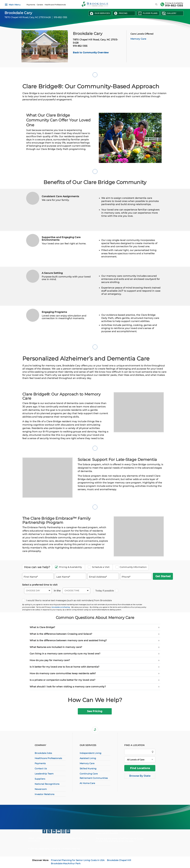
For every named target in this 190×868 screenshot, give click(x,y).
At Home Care (87, 783)
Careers (40, 5)
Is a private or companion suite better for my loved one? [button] (95, 680)
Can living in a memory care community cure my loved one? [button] (95, 654)
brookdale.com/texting (61, 607)
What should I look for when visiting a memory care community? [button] (95, 687)
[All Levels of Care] (140, 759)
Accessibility (34, 841)
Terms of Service (120, 841)
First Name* (31, 577)
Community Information (132, 567)
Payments (31, 5)
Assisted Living (88, 758)
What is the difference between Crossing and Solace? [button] (95, 634)
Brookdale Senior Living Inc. (48, 849)
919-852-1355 (174, 6)
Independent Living (91, 753)
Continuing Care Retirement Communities (94, 776)
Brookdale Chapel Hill (119, 860)
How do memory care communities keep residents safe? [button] (95, 674)
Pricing (123, 13)
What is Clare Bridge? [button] (95, 627)
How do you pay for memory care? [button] (95, 660)
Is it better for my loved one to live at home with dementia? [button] (95, 667)
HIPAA (31, 838)
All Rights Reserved (71, 849)
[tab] (95, 627)
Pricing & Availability (69, 567)
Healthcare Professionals (55, 5)
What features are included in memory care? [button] (95, 647)
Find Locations (140, 768)
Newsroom (41, 789)
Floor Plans (150, 13)
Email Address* (98, 577)
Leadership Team (44, 774)
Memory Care (138, 39)
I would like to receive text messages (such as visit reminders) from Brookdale (68, 601)
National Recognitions (47, 784)
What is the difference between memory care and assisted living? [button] (95, 641)
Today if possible (105, 591)
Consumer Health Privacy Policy (67, 838)
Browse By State (140, 776)
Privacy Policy (43, 838)
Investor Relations (45, 794)
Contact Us (41, 769)
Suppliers (40, 779)
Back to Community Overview (91, 53)
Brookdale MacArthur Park (66, 863)
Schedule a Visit (99, 567)
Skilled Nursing (88, 769)
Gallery (172, 13)
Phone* (126, 577)
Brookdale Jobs (43, 753)
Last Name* (63, 577)
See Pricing (95, 711)
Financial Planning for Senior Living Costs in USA (78, 860)
